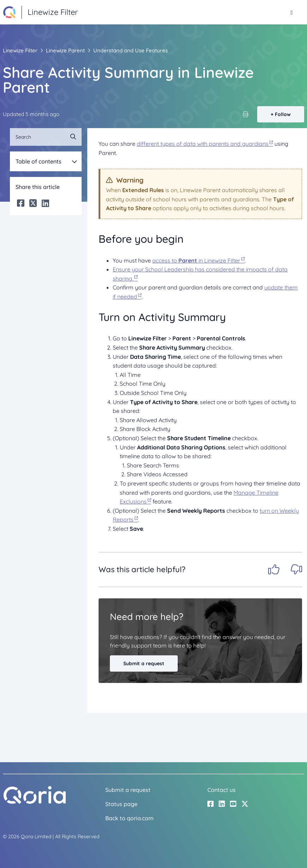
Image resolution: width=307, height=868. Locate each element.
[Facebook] (21, 203)
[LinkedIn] (45, 203)
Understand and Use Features (131, 50)
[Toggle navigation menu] (292, 12)
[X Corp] (33, 203)
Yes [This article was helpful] (274, 569)
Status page (121, 804)
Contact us (222, 790)
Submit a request (144, 663)
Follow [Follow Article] (283, 114)
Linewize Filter (20, 50)
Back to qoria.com (129, 818)
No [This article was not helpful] (296, 569)
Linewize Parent (65, 50)
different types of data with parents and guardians (203, 144)
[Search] (46, 137)
